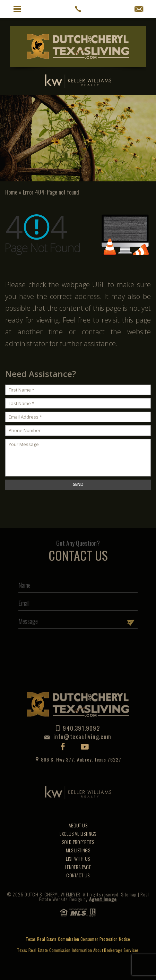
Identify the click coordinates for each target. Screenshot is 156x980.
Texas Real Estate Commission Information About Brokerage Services (78, 950)
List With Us (78, 858)
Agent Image (103, 899)
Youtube (85, 738)
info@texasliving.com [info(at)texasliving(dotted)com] (78, 727)
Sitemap (129, 894)
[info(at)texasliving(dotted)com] (139, 9)
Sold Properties (78, 842)
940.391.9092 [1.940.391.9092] (78, 719)
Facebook (63, 738)
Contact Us (78, 875)
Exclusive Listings (78, 833)
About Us (78, 825)
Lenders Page (78, 867)
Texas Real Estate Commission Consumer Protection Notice (78, 939)
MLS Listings (78, 850)
